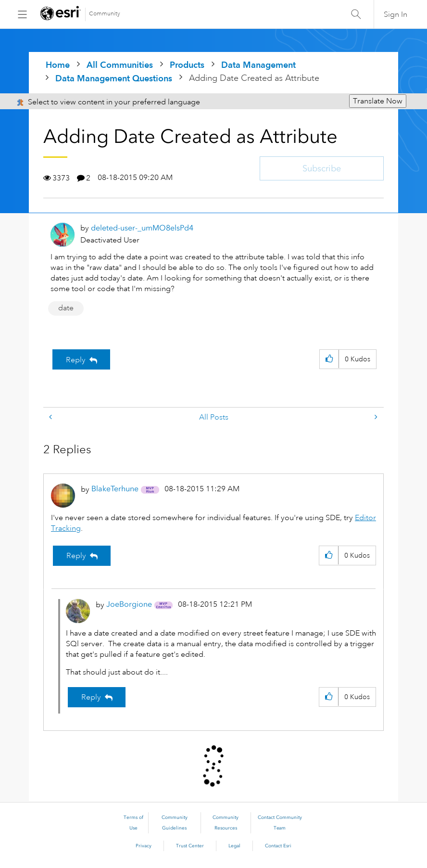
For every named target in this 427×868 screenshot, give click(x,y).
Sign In (396, 14)
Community (105, 14)
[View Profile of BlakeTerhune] (115, 489)
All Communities (120, 65)
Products (187, 65)
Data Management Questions (114, 78)
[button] (329, 359)
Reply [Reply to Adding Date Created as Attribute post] (76, 360)
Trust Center (190, 846)
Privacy (144, 846)
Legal (234, 846)
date (66, 308)
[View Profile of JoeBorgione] (129, 604)
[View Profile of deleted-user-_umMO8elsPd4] (142, 228)
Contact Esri (278, 846)
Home (58, 65)
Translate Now (378, 101)
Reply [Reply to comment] (76, 556)
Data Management (258, 65)
